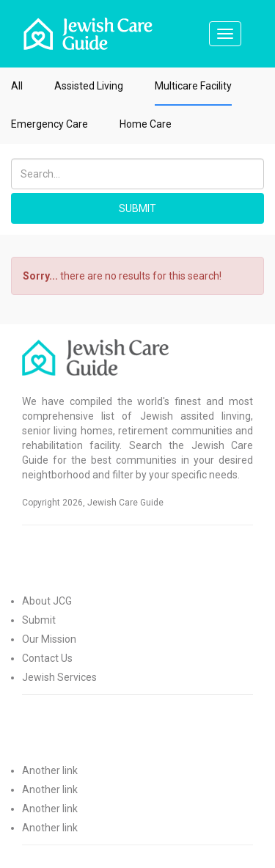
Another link (50, 770)
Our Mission (49, 639)
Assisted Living (89, 86)
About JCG (47, 601)
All (17, 86)
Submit (39, 620)
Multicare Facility (193, 86)
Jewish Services (59, 677)
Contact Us (47, 658)
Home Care (146, 124)
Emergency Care (49, 124)
